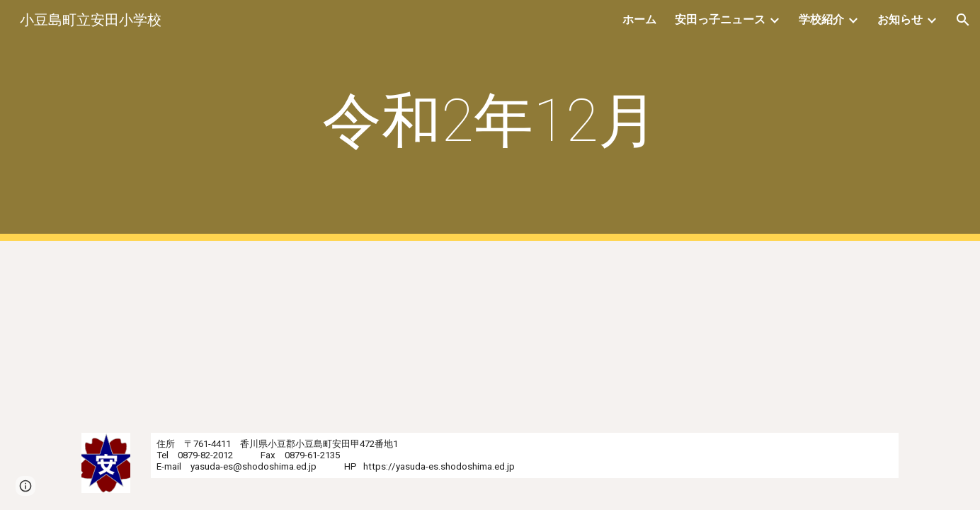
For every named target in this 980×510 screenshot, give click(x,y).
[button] (963, 20)
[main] (490, 121)
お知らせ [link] (900, 19)
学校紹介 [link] (821, 19)
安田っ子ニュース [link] (720, 19)
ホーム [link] (639, 19)
